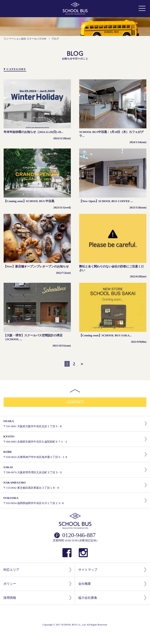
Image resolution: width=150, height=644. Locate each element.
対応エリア (37, 570)
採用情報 (37, 598)
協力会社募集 (112, 598)
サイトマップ (112, 570)
